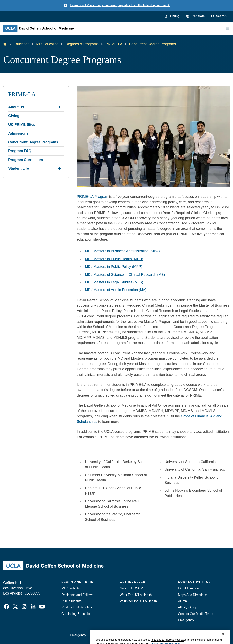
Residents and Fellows (77, 595)
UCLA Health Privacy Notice (164, 635)
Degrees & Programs (82, 44)
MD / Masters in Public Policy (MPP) (114, 267)
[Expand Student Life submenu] (60, 168)
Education (21, 44)
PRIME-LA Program (93, 197)
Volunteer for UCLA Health (138, 601)
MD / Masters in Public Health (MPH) (114, 259)
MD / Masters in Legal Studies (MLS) (114, 282)
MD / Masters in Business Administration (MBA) (122, 251)
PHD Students (71, 601)
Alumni (183, 601)
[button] (195, 16)
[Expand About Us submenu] (60, 107)
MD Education (47, 44)
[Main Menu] (227, 28)
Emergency (186, 620)
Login (192, 635)
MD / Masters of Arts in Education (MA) (116, 290)
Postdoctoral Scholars (77, 607)
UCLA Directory (189, 588)
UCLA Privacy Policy (126, 635)
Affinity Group (187, 607)
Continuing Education (76, 614)
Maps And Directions (192, 595)
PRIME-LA (114, 44)
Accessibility (99, 635)
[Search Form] (219, 16)
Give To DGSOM (131, 588)
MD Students (71, 588)
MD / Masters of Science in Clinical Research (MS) (125, 275)
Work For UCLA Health (136, 595)
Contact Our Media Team (195, 614)
